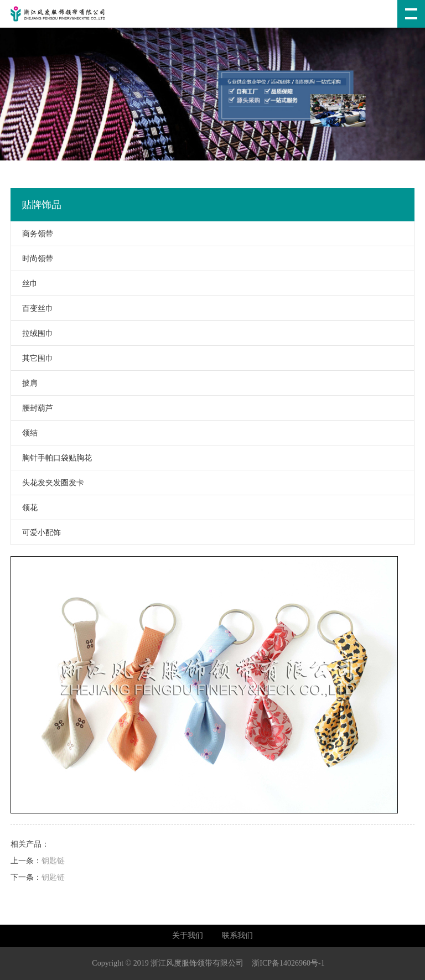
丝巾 (24, 284)
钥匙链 (53, 861)
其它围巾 (32, 358)
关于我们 (188, 935)
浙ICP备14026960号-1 (288, 963)
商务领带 (32, 234)
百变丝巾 (32, 308)
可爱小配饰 (36, 533)
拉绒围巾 (32, 333)
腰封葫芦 (32, 408)
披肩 (24, 383)
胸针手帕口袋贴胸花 (51, 458)
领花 (24, 508)
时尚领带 (32, 259)
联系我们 (237, 935)
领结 (24, 433)
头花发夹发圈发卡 (48, 483)
